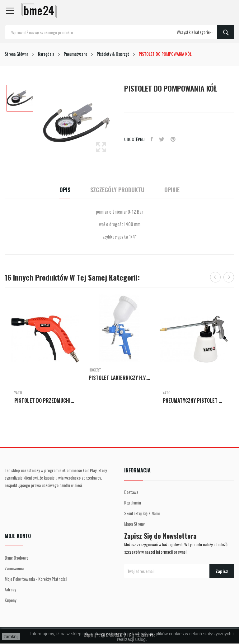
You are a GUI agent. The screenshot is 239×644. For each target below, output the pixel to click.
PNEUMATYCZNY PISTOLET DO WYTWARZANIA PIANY (194, 400)
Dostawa (131, 492)
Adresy (10, 589)
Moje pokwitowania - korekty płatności (36, 579)
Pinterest (173, 139)
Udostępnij (152, 139)
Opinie (172, 190)
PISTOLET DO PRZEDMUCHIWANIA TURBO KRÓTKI (45, 400)
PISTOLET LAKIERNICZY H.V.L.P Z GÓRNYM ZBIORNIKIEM (120, 378)
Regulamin (133, 502)
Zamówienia (14, 568)
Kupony (10, 600)
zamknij (11, 637)
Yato (18, 393)
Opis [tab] (65, 190)
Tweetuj (162, 139)
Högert (95, 370)
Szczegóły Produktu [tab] (117, 190)
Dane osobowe (16, 558)
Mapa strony (134, 524)
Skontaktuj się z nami (142, 513)
